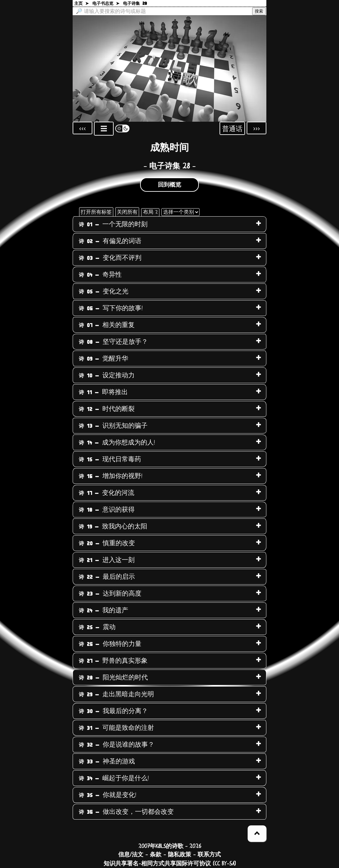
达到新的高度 (110, 594)
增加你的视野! (111, 476)
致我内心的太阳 (113, 526)
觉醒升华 (103, 359)
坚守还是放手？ (113, 342)
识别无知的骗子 (113, 426)
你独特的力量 (110, 644)
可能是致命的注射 (116, 728)
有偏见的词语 (110, 241)
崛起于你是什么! (114, 778)
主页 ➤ (82, 4)
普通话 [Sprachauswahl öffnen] (232, 129)
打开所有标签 (96, 212)
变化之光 (104, 291)
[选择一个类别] (180, 212)
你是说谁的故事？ (117, 745)
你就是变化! (108, 795)
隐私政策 (180, 855)
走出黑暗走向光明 (116, 694)
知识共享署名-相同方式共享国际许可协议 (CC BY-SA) (170, 864)
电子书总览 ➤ (106, 4)
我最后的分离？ (113, 711)
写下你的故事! (111, 308)
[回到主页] (169, 68)
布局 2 (150, 212)
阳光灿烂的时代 (113, 678)
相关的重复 (107, 325)
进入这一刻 (107, 560)
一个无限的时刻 (113, 224)
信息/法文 (131, 855)
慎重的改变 (107, 543)
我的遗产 (103, 610)
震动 (97, 627)
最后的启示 (107, 577)
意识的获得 (107, 510)
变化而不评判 (110, 258)
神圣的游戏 (107, 761)
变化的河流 (107, 493)
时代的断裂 (107, 409)
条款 (156, 855)
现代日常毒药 (110, 459)
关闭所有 (127, 212)
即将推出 (103, 392)
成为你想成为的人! (117, 443)
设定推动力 (107, 375)
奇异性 (100, 275)
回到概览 (169, 185)
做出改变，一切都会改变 (126, 812)
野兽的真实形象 (113, 661)
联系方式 (209, 855)
